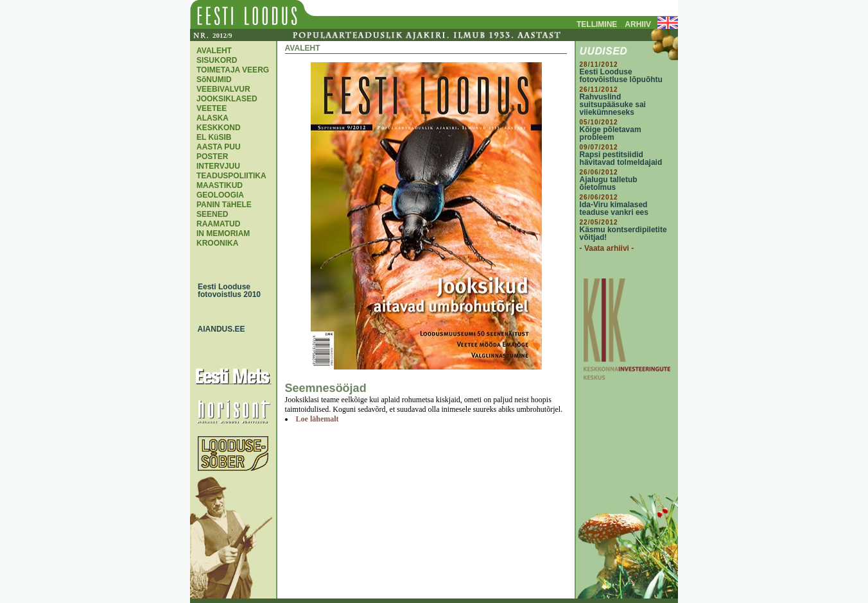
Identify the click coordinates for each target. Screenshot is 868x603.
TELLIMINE (597, 24)
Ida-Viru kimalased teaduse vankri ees (614, 208)
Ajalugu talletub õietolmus (609, 183)
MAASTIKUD (220, 185)
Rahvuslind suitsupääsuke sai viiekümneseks (613, 105)
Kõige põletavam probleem (611, 133)
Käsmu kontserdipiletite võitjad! (623, 234)
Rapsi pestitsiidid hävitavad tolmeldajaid (621, 158)
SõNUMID (214, 80)
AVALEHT (214, 51)
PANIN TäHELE (224, 205)
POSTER (212, 157)
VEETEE (212, 108)
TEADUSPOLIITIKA (231, 176)
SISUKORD (217, 60)
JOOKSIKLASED (227, 99)
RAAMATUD (218, 224)
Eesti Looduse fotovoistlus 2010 (226, 291)
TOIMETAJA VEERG (233, 70)
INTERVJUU (218, 166)
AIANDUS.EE (218, 329)
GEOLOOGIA (220, 195)
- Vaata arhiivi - (607, 248)
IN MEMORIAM (223, 234)
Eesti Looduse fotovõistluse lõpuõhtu (621, 76)
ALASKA (213, 118)
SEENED (212, 214)
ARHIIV (638, 24)
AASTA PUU (219, 147)
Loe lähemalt (317, 419)
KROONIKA (217, 243)
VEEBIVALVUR (223, 89)
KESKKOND (219, 128)
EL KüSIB (214, 137)
